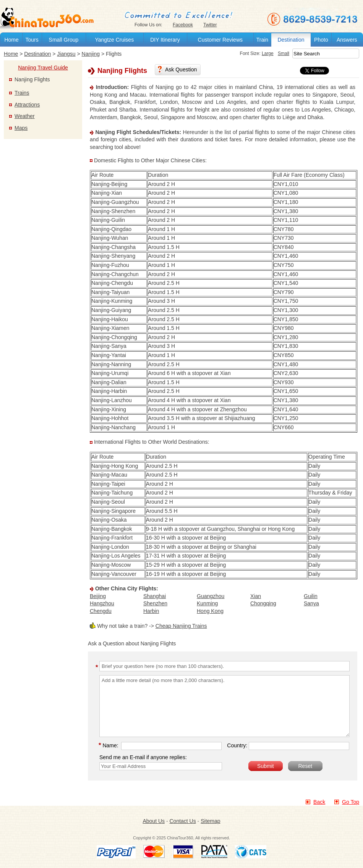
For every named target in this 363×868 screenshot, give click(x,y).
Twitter (210, 25)
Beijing (98, 596)
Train (262, 40)
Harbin (151, 611)
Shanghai (155, 596)
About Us (154, 821)
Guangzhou (211, 596)
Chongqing (263, 603)
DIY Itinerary (165, 40)
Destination (291, 40)
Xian (256, 596)
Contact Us (182, 821)
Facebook (183, 25)
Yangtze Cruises (114, 40)
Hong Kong (210, 611)
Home (11, 40)
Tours (32, 40)
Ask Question (181, 70)
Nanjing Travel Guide (43, 68)
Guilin (311, 596)
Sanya (311, 603)
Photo (321, 40)
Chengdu (101, 611)
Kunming (207, 603)
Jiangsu (66, 54)
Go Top (351, 802)
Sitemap (210, 821)
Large (268, 53)
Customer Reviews (220, 40)
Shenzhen (155, 603)
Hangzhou (102, 603)
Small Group (64, 40)
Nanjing (91, 54)
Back (319, 802)
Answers (347, 40)
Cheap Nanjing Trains (181, 626)
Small (284, 53)
